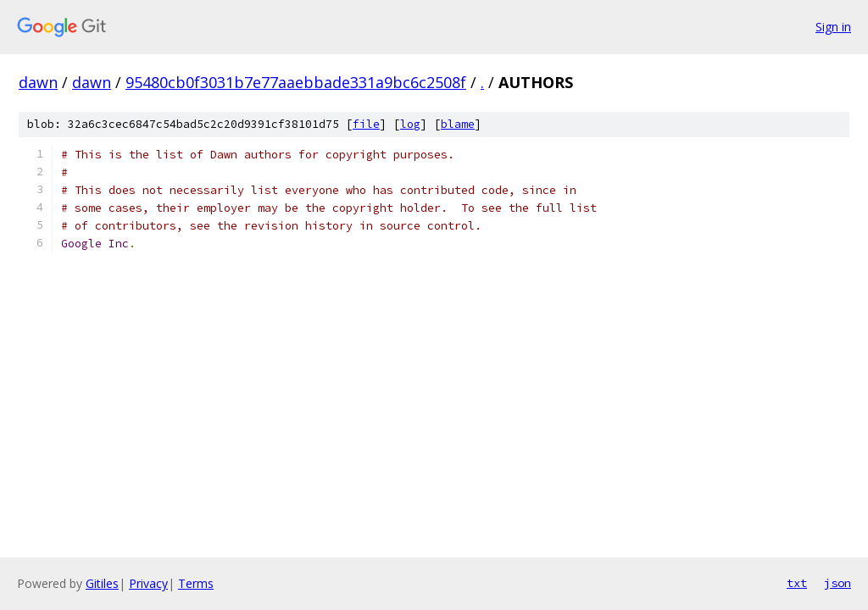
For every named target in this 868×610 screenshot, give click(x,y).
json (837, 583)
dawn (38, 82)
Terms (196, 583)
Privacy (148, 583)
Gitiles (102, 583)
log (410, 124)
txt (797, 583)
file (366, 124)
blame (458, 124)
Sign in (833, 27)
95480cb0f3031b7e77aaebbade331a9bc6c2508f (296, 82)
